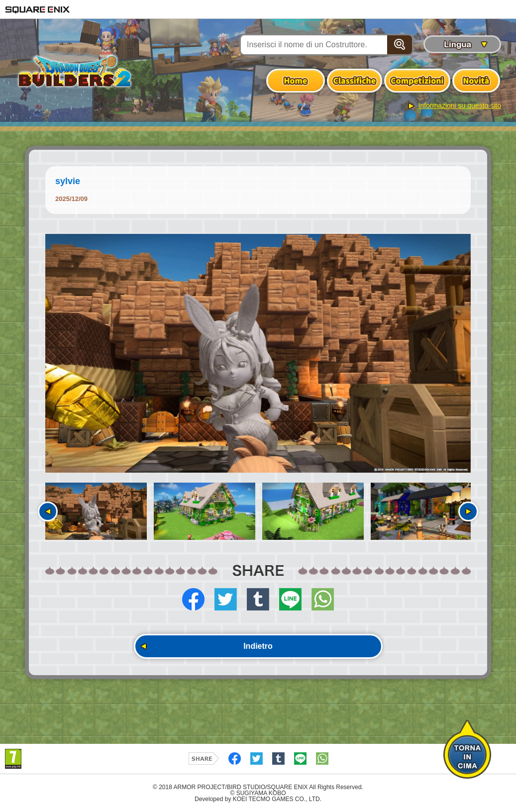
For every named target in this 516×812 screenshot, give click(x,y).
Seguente (468, 511)
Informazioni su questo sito (460, 105)
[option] (258, 354)
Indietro (258, 646)
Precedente (48, 511)
